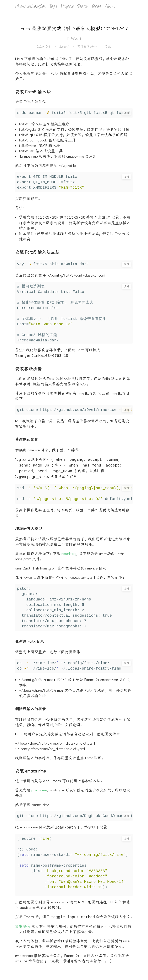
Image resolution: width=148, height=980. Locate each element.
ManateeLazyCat (30, 7)
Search (83, 7)
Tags (53, 7)
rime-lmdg (69, 551)
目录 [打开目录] (108, 47)
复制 (126, 113)
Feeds (97, 7)
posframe (39, 788)
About (110, 7)
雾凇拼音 (23, 923)
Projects (67, 7)
